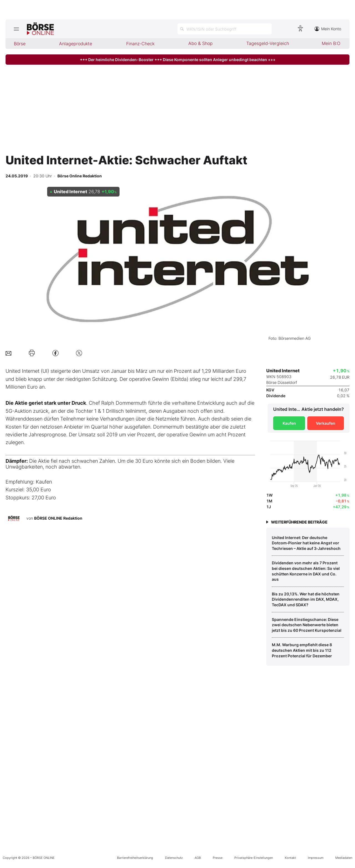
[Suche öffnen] (225, 29)
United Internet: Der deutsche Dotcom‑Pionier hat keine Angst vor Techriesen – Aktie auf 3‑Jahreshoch (306, 543)
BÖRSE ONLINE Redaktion (58, 518)
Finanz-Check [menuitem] (140, 44)
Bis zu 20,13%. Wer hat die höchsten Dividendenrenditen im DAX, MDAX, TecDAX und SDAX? (306, 599)
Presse (218, 858)
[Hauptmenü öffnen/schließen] (16, 29)
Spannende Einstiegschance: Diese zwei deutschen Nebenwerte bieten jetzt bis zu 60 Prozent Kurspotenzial (307, 625)
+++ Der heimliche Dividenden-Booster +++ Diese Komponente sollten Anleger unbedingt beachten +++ (178, 60)
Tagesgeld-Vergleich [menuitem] (268, 43)
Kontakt (290, 858)
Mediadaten (344, 858)
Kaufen (289, 423)
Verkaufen (326, 423)
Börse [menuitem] (20, 44)
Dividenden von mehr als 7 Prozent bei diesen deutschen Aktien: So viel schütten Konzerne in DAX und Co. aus (306, 571)
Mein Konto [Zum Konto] (328, 29)
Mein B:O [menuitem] (331, 43)
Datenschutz (174, 858)
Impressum (316, 858)
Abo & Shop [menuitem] (201, 43)
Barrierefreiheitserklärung (135, 858)
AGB (198, 858)
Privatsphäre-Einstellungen (254, 858)
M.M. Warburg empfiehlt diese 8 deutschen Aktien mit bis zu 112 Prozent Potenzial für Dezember (302, 650)
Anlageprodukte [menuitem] (76, 44)
